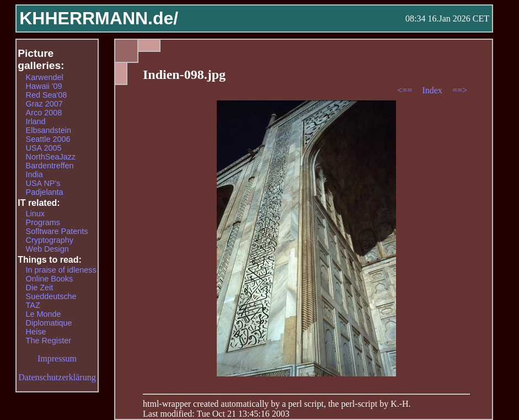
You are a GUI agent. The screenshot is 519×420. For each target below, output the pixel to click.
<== (406, 90)
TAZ (33, 305)
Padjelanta (45, 192)
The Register (49, 341)
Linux (35, 214)
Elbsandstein (49, 130)
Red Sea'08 (47, 95)
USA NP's (43, 183)
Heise (36, 332)
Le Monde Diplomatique (49, 318)
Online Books (50, 279)
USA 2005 (44, 148)
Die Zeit (40, 288)
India (34, 174)
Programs (43, 222)
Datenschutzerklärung (57, 377)
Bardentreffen (50, 166)
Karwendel (45, 77)
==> (460, 90)
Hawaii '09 (44, 86)
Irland (36, 121)
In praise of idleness (61, 270)
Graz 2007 (44, 104)
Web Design (47, 249)
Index (433, 90)
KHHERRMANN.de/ (99, 18)
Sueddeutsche (51, 296)
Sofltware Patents (57, 231)
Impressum (57, 358)
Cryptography (50, 240)
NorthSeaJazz (51, 157)
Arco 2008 (44, 113)
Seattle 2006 (48, 139)
